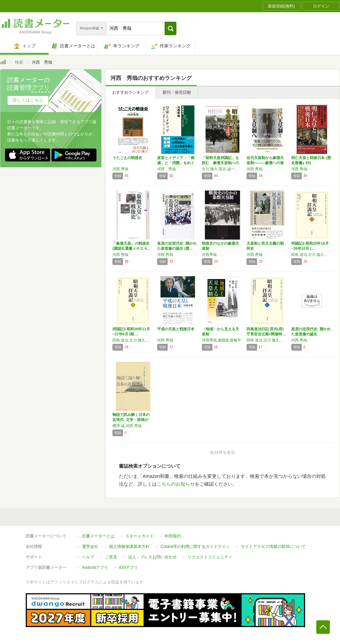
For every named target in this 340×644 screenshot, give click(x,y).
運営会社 (90, 547)
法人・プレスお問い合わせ (152, 557)
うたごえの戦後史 (127, 158)
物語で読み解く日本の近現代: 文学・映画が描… (131, 420)
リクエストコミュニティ (210, 557)
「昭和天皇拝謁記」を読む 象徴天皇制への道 (220, 163)
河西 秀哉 (120, 169)
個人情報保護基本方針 (129, 547)
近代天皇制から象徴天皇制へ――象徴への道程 (265, 163)
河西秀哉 (209, 254)
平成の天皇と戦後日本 (176, 329)
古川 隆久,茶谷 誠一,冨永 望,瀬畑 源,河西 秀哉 (222, 169)
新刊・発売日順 (177, 92)
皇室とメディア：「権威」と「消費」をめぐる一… (176, 163)
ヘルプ (88, 557)
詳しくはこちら (28, 100)
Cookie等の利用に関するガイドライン (195, 547)
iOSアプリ (128, 568)
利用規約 (173, 536)
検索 (19, 62)
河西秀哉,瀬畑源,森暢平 (221, 340)
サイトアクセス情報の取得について (273, 547)
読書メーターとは (98, 536)
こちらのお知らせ (176, 484)
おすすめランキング (130, 92)
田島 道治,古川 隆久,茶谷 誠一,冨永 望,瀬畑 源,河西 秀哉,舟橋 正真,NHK (133, 340)
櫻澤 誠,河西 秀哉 (127, 426)
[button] (171, 28)
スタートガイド (140, 536)
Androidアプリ (95, 568)
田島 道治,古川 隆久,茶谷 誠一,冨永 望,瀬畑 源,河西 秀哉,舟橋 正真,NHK (312, 254)
